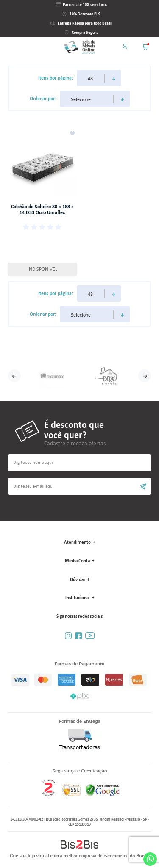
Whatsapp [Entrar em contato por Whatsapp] (150, 859)
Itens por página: (56, 78)
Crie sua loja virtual (29, 856)
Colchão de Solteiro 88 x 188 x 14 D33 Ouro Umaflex (42, 209)
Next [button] (145, 376)
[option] (52, 376)
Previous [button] (14, 376)
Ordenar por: (43, 99)
